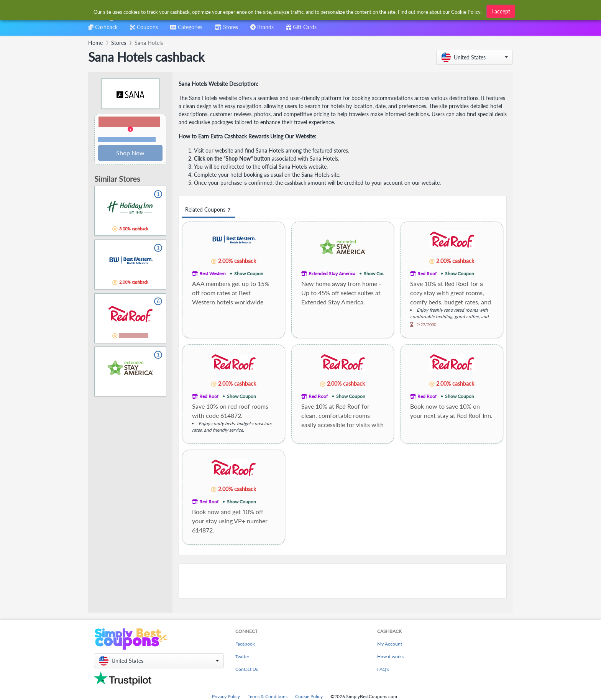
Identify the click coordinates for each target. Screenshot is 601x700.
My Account (390, 644)
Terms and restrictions (127, 139)
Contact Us (247, 669)
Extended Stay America (332, 274)
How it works (390, 656)
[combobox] (288, 11)
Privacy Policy (226, 696)
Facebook (245, 644)
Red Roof (427, 274)
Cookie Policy (309, 696)
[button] (475, 57)
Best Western (213, 274)
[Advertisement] (343, 581)
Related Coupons (209, 210)
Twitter (242, 656)
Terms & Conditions (268, 696)
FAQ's (383, 669)
